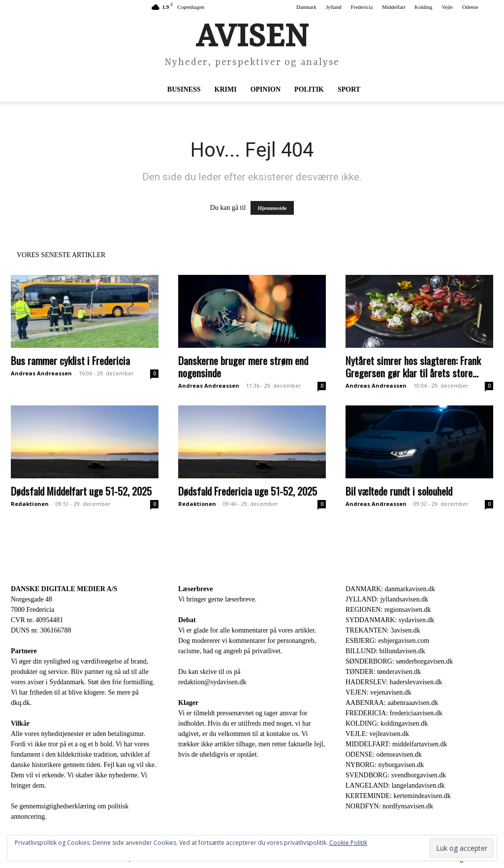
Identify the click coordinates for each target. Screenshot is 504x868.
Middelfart (394, 7)
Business (184, 89)
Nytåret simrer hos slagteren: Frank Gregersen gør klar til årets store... (413, 367)
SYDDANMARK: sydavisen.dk (390, 620)
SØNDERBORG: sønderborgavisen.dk (399, 661)
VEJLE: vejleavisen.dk (377, 734)
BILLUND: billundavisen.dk (385, 651)
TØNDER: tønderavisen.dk (383, 672)
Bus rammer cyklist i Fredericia (70, 360)
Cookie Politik (348, 843)
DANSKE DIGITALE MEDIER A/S (64, 589)
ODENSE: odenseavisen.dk (384, 754)
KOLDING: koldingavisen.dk (387, 723)
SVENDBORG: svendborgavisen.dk (396, 775)
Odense (470, 7)
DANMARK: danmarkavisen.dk (390, 589)
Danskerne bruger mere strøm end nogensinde (243, 367)
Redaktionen (30, 504)
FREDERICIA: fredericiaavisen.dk (394, 713)
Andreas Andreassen (41, 373)
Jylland (334, 7)
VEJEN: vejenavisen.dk (378, 692)
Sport (349, 89)
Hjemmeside (272, 208)
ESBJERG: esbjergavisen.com (387, 641)
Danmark (306, 7)
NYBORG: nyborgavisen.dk (385, 765)
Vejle (447, 7)
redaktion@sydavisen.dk (212, 682)
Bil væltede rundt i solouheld (399, 491)
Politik (309, 89)
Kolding (423, 7)
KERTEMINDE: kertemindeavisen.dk (398, 796)
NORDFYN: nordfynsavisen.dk (389, 806)
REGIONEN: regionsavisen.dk (388, 610)
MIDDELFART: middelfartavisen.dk (396, 744)
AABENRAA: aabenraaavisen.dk (392, 703)
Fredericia (362, 7)
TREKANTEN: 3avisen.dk (383, 630)
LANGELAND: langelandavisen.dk (395, 785)
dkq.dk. (21, 703)
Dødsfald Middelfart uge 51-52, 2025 (81, 491)
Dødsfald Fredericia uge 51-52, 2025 (248, 491)
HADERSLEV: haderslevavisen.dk (394, 682)
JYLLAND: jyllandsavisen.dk (387, 599)
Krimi (226, 89)
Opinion (266, 89)
